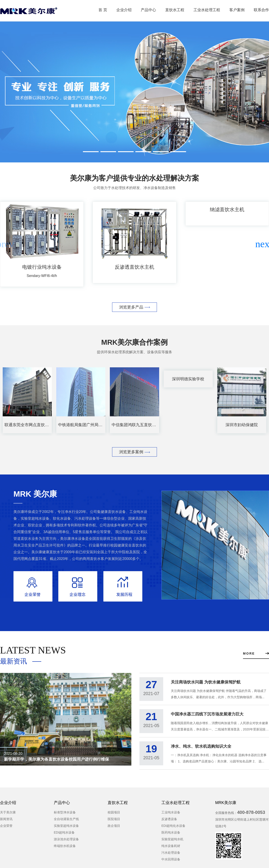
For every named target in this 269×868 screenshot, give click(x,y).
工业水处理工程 (207, 10)
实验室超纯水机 (172, 841)
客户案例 (237, 10)
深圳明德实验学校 (188, 379)
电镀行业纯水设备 (42, 267)
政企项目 (114, 828)
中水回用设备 (171, 862)
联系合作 (261, 10)
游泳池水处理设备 (66, 841)
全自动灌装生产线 (66, 821)
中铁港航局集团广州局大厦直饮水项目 (92, 425)
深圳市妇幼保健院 (242, 425)
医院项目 (114, 821)
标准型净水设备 (65, 815)
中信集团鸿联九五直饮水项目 (138, 425)
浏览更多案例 (134, 452)
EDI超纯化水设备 (173, 828)
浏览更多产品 (134, 307)
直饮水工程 (175, 10)
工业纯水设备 (171, 815)
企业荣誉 (6, 828)
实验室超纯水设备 (66, 828)
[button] (264, 244)
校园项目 (114, 815)
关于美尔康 (8, 815)
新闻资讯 (6, 821)
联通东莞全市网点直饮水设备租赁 (35, 425)
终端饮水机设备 (65, 848)
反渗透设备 (169, 821)
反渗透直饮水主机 (134, 267)
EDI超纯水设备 (64, 835)
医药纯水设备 (171, 835)
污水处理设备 (171, 855)
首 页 (103, 10)
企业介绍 (124, 10)
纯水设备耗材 (171, 848)
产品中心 (148, 10)
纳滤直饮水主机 (227, 210)
